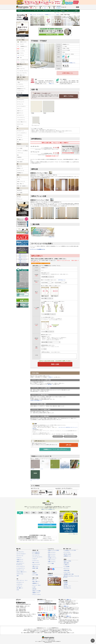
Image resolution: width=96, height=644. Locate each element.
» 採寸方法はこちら (62, 280)
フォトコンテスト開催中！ (73, 11)
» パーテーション (35, 560)
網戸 (18, 126)
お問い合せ (69, 445)
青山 (27, 512)
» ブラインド (19, 557)
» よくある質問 (66, 566)
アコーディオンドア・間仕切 (23, 146)
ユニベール (21, 62)
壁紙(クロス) (20, 166)
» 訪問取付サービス (67, 556)
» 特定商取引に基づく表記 (68, 574)
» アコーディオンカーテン (37, 557)
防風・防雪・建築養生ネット (23, 186)
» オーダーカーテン (20, 552)
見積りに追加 (55, 364)
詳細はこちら (52, 83)
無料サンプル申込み (69, 96)
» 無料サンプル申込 (67, 561)
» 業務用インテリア (36, 593)
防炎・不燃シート (21, 184)
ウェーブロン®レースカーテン (23, 71)
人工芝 (18, 179)
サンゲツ (20, 44)
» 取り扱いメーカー (67, 586)
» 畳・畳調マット (20, 588)
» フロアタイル (19, 584)
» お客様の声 (50, 575)
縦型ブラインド (20, 113)
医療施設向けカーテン (21, 89)
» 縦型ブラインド (20, 561)
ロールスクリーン (21, 115)
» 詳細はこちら (45, 612)
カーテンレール (20, 104)
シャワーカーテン (21, 91)
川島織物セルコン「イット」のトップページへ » (55, 449)
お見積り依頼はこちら (68, 73)
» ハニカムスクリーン (21, 568)
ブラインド (19, 108)
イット (54, 15)
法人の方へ (56, 11)
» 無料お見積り (66, 563)
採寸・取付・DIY (37, 11)
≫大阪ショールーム (22, 261)
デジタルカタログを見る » (70, 436)
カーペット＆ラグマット (22, 133)
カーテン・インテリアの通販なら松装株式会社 (48, 640)
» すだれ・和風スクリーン (21, 572)
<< (44, 602)
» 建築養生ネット (35, 583)
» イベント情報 (51, 563)
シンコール (21, 51)
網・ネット (19, 177)
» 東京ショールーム (51, 552)
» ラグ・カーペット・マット (22, 580)
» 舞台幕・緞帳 (35, 568)
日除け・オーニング (21, 182)
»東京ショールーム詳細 (47, 524)
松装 (31, 15)
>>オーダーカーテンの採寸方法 (64, 427)
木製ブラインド (20, 111)
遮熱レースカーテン (21, 69)
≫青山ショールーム (22, 256)
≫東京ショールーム (22, 254)
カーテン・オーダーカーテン (38, 15)
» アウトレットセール (36, 594)
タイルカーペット (21, 131)
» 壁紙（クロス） (35, 566)
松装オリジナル (22, 42)
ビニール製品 (20, 148)
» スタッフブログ (67, 572)
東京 (20, 512)
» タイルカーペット (20, 582)
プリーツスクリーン (21, 117)
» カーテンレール (20, 555)
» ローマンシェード (20, 570)
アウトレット (20, 199)
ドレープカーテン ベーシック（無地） (22, 82)
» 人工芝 (34, 587)
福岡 (54, 512)
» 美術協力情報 (66, 570)
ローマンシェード (21, 102)
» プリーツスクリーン (21, 566)
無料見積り (50, 384)
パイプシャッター (21, 160)
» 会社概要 (65, 582)
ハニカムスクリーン (21, 120)
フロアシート (20, 137)
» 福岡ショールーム (51, 561)
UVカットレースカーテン (22, 73)
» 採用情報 (65, 584)
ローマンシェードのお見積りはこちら (38, 249)
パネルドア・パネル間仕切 (22, 151)
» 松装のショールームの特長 (53, 550)
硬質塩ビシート (20, 168)
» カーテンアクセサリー (21, 554)
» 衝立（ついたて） (36, 562)
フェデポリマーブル (22, 60)
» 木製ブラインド (20, 559)
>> (50, 602)
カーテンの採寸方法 (21, 38)
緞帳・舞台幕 (20, 162)
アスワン (20, 53)
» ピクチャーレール (36, 564)
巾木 (18, 142)
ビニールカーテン (21, 86)
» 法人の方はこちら (67, 588)
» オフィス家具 (35, 575)
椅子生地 (19, 197)
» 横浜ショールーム (51, 556)
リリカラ (20, 49)
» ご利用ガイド (66, 565)
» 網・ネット (35, 579)
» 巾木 (18, 590)
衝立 (18, 155)
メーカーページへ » (58, 436)
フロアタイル (20, 135)
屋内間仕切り (20, 190)
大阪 (47, 512)
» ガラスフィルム (20, 574)
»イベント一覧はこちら (73, 534)
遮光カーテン (20, 66)
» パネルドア (35, 559)
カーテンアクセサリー (21, 106)
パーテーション (20, 153)
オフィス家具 (20, 193)
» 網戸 (18, 575)
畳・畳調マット (20, 140)
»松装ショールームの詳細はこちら (48, 509)
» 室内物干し (35, 573)
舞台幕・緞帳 (20, 93)
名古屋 (40, 512)
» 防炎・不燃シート (36, 581)
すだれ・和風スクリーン (22, 122)
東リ (19, 58)
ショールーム (28, 11)
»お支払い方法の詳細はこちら (36, 400)
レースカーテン (20, 84)
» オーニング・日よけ (36, 585)
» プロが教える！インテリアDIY (70, 550)
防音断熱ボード (20, 173)
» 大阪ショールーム (51, 560)
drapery (58, 15)
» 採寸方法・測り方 (67, 554)
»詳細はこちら (66, 606)
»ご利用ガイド (50, 377)
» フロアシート (19, 586)
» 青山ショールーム (51, 554)
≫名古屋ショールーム (22, 259)
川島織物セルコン (22, 46)
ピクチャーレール (21, 171)
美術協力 (63, 11)
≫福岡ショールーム (22, 262)
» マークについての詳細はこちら (69, 63)
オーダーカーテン (21, 36)
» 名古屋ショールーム (52, 558)
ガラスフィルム (20, 124)
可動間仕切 (19, 157)
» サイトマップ (66, 568)
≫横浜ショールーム (22, 258)
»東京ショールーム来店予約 (47, 527)
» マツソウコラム (67, 552)
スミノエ (20, 55)
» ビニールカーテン (36, 555)
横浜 (34, 512)
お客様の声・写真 (47, 11)
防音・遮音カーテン (21, 75)
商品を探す (20, 11)
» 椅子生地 (34, 589)
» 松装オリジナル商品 (36, 591)
